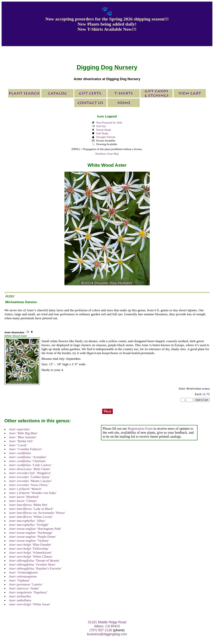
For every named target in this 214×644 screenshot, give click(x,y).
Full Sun (101, 126)
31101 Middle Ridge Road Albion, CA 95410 (107, 624)
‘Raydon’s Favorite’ (35, 568)
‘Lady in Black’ (31, 509)
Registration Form (140, 429)
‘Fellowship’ (29, 549)
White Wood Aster (16, 336)
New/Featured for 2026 (109, 123)
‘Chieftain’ (28, 461)
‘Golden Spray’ (30, 477)
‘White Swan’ (30, 604)
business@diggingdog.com (107, 634)
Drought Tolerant (106, 137)
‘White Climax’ (31, 556)
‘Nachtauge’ (31, 533)
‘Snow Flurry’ (29, 485)
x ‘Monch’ (25, 489)
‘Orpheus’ (20, 580)
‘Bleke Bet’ (29, 505)
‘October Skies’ (33, 564)
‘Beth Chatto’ (30, 469)
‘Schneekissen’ (31, 552)
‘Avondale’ (28, 457)
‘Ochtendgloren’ (24, 572)
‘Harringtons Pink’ (35, 529)
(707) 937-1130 (101, 630)
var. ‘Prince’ (37, 513)
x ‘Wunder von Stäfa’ (33, 493)
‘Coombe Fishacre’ (26, 449)
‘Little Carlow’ (31, 465)
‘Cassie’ (18, 445)
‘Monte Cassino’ (31, 481)
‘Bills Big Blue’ (24, 433)
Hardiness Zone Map (107, 154)
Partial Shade (104, 130)
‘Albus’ (27, 521)
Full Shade (102, 133)
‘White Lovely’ (31, 517)
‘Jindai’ (24, 588)
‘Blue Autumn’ (23, 437)
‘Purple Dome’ (33, 537)
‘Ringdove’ (30, 473)
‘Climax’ (23, 501)
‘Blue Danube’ (30, 545)
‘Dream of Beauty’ (35, 560)
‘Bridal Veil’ (21, 441)
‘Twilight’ (29, 525)
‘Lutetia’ (26, 584)
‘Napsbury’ (28, 592)
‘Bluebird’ (24, 497)
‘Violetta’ (29, 541)
